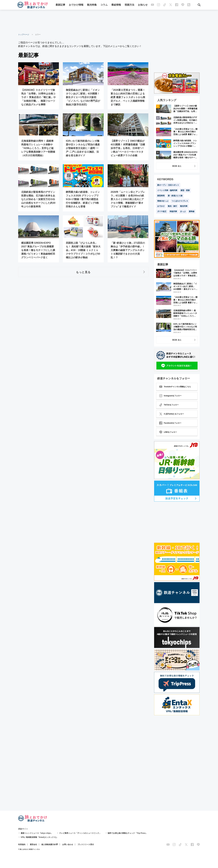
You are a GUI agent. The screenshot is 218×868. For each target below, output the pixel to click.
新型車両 (161, 196)
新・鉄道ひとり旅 (175, 196)
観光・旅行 (172, 206)
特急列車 (173, 211)
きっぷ (183, 211)
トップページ (24, 35)
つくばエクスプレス (180, 201)
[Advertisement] (109, 21)
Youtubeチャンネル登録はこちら (175, 387)
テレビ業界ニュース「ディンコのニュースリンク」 (80, 833)
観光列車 (184, 206)
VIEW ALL (177, 166)
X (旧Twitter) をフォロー (172, 414)
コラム (104, 5)
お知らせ (143, 5)
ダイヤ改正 (162, 211)
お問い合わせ (68, 845)
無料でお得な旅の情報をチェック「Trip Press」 (127, 833)
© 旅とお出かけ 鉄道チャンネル (29, 849)
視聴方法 (129, 5)
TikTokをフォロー (169, 405)
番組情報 (116, 5)
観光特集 (92, 5)
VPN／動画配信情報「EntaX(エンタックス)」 (39, 837)
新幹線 (192, 211)
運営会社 (33, 845)
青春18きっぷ (163, 201)
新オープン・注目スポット (168, 185)
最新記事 (60, 5)
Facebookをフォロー (170, 423)
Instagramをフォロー (170, 396)
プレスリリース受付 (86, 845)
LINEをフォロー (168, 432)
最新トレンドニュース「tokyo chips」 (37, 833)
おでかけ (161, 206)
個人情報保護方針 (49, 845)
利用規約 (22, 845)
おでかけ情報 (76, 5)
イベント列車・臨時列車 (167, 190)
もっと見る (83, 272)
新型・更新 (185, 190)
